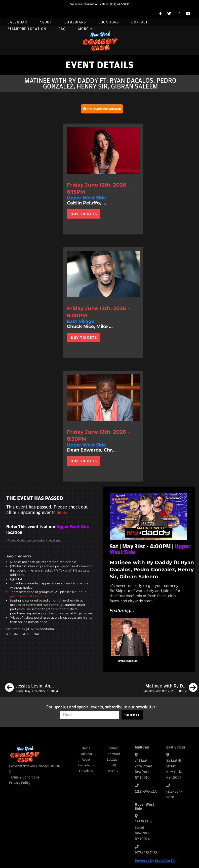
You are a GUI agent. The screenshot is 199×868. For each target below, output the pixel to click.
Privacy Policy (20, 783)
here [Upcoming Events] (61, 513)
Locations (109, 22)
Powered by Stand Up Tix (155, 861)
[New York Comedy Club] (100, 41)
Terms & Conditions (24, 777)
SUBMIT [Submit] (132, 715)
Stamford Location (27, 29)
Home (86, 748)
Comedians (75, 22)
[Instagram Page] (178, 14)
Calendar (17, 22)
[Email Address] (89, 715)
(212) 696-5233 (120, 4)
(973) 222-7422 (146, 853)
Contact (140, 22)
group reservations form (29, 596)
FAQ (62, 29)
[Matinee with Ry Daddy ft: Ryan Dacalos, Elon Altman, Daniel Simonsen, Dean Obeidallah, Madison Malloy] (170, 688)
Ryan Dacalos (128, 661)
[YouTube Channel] (188, 14)
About (46, 22)
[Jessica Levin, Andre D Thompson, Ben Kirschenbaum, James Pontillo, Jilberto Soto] (31, 688)
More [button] (85, 29)
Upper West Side (73, 527)
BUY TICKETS (84, 214)
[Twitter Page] (169, 14)
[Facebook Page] (160, 14)
